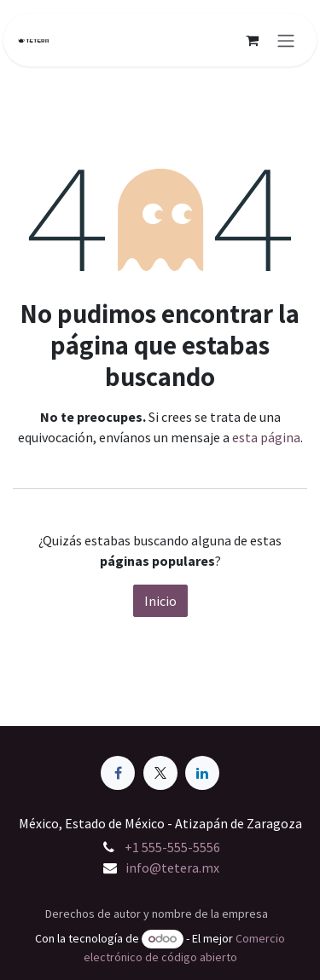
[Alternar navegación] (286, 40)
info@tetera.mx (172, 868)
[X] (160, 773)
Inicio (160, 601)
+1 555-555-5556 (172, 847)
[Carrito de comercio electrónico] (252, 40)
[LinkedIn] (202, 773)
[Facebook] (118, 773)
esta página (266, 437)
